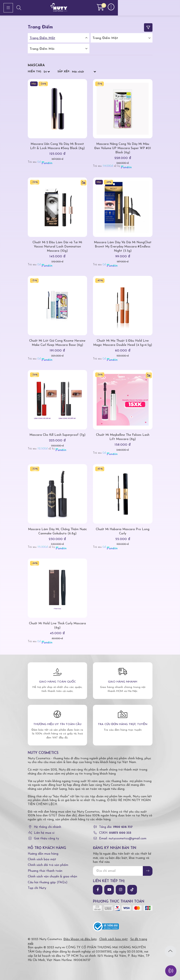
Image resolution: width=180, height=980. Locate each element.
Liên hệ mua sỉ (44, 833)
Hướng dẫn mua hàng (43, 854)
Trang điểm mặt (105, 38)
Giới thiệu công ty (46, 839)
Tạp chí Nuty (37, 888)
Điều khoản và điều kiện (80, 939)
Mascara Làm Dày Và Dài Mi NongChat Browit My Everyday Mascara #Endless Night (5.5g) (123, 247)
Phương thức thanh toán (45, 871)
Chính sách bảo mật (42, 859)
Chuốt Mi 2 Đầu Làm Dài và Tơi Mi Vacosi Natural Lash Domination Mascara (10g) (57, 247)
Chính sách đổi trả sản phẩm (48, 865)
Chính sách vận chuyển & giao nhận (52, 877)
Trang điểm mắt (42, 38)
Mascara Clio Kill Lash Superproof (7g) (57, 435)
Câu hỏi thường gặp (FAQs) (48, 882)
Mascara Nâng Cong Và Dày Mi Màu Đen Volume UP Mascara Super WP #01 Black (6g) (123, 148)
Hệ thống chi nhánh (48, 827)
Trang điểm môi (42, 49)
